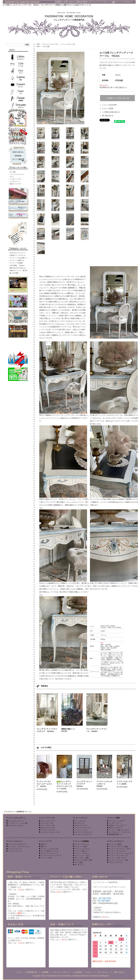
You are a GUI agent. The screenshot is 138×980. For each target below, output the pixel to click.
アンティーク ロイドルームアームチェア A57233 (44, 784)
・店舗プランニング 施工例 (18, 270)
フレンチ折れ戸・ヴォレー (50, 851)
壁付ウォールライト (116, 828)
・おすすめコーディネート (17, 253)
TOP (38, 44)
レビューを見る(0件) (110, 105)
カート (116, 2)
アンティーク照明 (113, 818)
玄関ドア (44, 844)
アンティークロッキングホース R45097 (104, 784)
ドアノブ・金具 (46, 858)
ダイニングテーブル (48, 821)
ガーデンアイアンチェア (83, 832)
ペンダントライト (115, 823)
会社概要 (45, 972)
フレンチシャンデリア (117, 821)
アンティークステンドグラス (51, 856)
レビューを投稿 (108, 108)
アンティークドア (45, 841)
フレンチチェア (80, 821)
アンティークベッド (15, 849)
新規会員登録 (82, 2)
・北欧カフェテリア (15, 184)
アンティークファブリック (118, 856)
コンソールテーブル (68, 44)
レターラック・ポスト (83, 856)
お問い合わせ (69, 2)
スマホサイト (127, 2)
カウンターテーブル (48, 828)
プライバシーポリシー (61, 972)
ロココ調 (46, 47)
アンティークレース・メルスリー (121, 853)
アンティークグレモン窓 (49, 849)
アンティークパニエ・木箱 (118, 860)
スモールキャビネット (16, 825)
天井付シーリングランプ (117, 825)
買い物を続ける (108, 116)
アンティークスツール (83, 828)
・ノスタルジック (14, 181)
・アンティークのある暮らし (18, 258)
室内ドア (44, 847)
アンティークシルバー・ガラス (120, 849)
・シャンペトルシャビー (16, 174)
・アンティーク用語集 (15, 263)
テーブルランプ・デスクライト (120, 832)
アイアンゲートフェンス (49, 853)
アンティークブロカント (116, 841)
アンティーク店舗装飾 (81, 841)
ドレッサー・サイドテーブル (18, 847)
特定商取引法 (32, 972)
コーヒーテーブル (47, 823)
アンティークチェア (80, 818)
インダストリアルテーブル (50, 832)
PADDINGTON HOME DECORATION (22, 2)
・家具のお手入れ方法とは (17, 268)
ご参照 (19, 913)
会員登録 (78, 972)
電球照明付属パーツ (116, 834)
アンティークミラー (15, 851)
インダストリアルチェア (83, 834)
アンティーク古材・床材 (83, 860)
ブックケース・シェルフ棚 (18, 823)
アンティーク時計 (81, 847)
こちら (20, 890)
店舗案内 (59, 2)
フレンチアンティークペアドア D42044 (84, 784)
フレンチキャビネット (16, 821)
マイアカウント (104, 2)
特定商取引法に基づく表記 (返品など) (113, 87)
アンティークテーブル (50, 44)
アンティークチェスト (14, 841)
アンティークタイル (82, 844)
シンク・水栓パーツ (82, 851)
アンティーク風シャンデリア (119, 830)
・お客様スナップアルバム (17, 255)
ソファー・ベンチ (81, 830)
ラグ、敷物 (79, 862)
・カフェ (11, 177)
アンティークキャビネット (16, 818)
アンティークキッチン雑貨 (118, 847)
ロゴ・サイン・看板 (82, 858)
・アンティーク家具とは (16, 260)
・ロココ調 (12, 172)
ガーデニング (79, 865)
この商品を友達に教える (111, 112)
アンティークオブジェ (83, 849)
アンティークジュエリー (117, 851)
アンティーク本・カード (117, 858)
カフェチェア (79, 823)
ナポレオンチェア (81, 825)
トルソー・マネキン (82, 853)
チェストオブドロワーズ (17, 844)
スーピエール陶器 (115, 844)
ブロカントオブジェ (116, 862)
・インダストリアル (15, 179)
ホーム (20, 972)
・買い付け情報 (13, 273)
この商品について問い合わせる (117, 98)
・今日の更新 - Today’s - (17, 265)
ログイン (93, 2)
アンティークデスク (48, 830)
